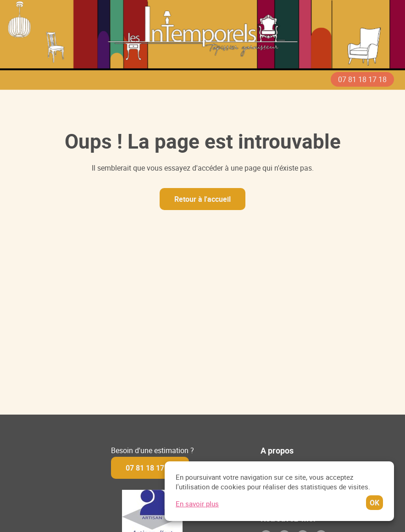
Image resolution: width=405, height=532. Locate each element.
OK (381, 503)
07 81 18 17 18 (362, 79)
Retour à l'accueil (202, 199)
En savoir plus (204, 504)
